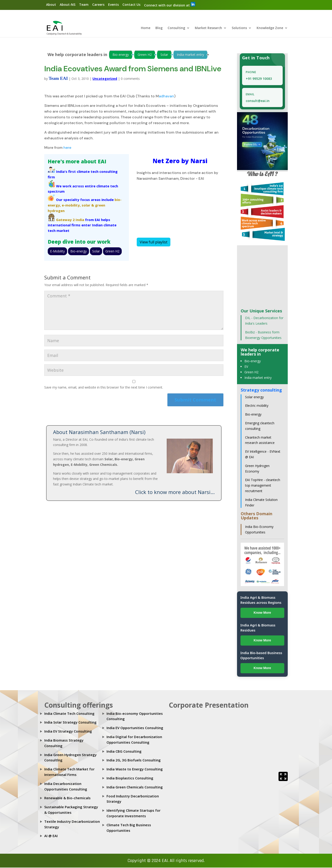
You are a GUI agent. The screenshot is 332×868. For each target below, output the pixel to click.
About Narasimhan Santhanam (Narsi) (99, 432)
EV (246, 367)
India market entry (190, 55)
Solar (164, 55)
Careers (98, 4)
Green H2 (145, 55)
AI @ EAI (51, 836)
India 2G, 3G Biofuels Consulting (134, 760)
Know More (262, 613)
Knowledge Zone (270, 29)
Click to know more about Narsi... (175, 492)
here (67, 148)
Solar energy (254, 397)
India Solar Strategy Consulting (70, 723)
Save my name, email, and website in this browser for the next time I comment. (104, 388)
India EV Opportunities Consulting (135, 728)
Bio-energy (121, 55)
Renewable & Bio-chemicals (67, 798)
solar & (88, 206)
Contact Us (131, 4)
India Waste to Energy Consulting (135, 769)
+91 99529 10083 (259, 79)
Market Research (208, 29)
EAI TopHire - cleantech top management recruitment (263, 486)
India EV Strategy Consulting (68, 732)
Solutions (239, 29)
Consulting (176, 29)
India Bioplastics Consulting (130, 778)
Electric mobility (257, 406)
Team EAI (58, 79)
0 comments (130, 79)
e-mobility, (71, 206)
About (51, 4)
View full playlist (154, 242)
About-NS (68, 4)
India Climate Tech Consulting (69, 714)
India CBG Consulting (124, 751)
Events (113, 4)
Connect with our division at (170, 5)
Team (84, 4)
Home (146, 29)
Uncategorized (105, 79)
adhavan (166, 97)
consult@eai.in (258, 101)
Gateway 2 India (70, 220)
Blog (159, 29)
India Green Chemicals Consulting (135, 787)
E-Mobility (57, 251)
